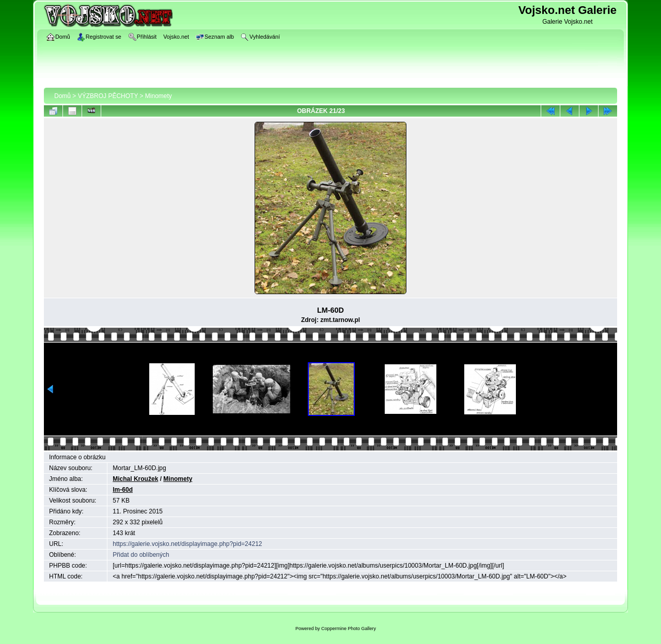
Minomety (159, 96)
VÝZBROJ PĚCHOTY (108, 96)
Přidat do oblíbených (141, 555)
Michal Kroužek (135, 479)
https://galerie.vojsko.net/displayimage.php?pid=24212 (187, 544)
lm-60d (123, 490)
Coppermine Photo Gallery (349, 629)
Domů (62, 96)
